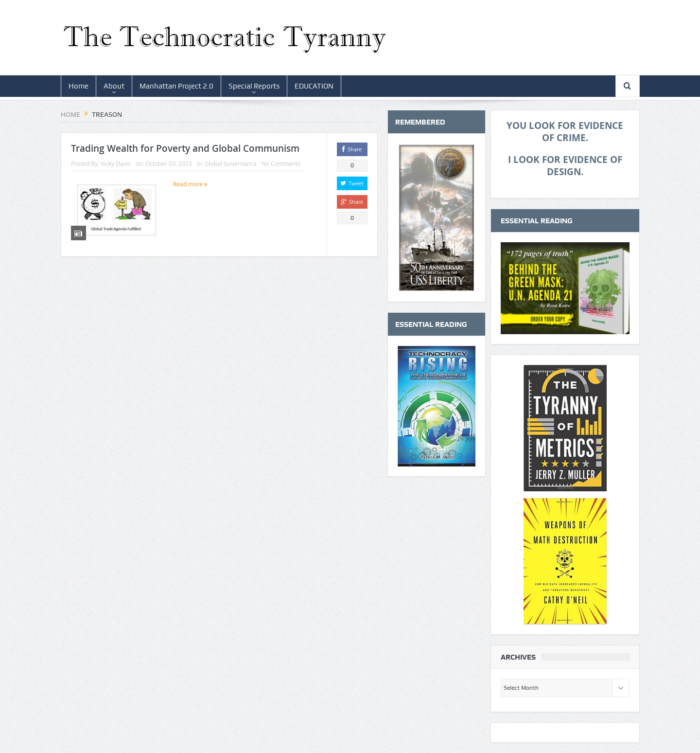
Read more (190, 184)
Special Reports (254, 86)
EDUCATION (314, 86)
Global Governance (231, 163)
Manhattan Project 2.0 (176, 86)
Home (79, 86)
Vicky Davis (116, 163)
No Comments (281, 163)
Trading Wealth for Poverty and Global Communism (185, 148)
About (114, 86)
